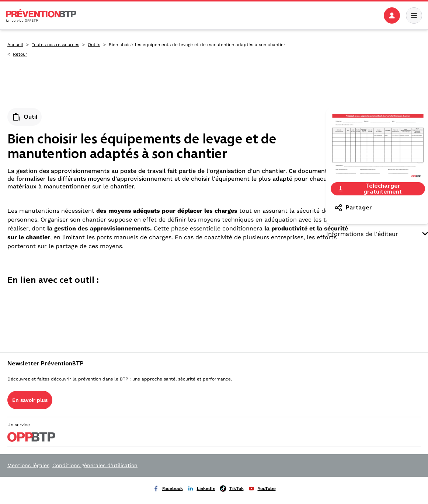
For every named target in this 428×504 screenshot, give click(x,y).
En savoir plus (30, 400)
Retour (20, 54)
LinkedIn (201, 489)
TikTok (232, 489)
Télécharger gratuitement (370, 189)
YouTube (262, 489)
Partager (353, 208)
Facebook (168, 489)
